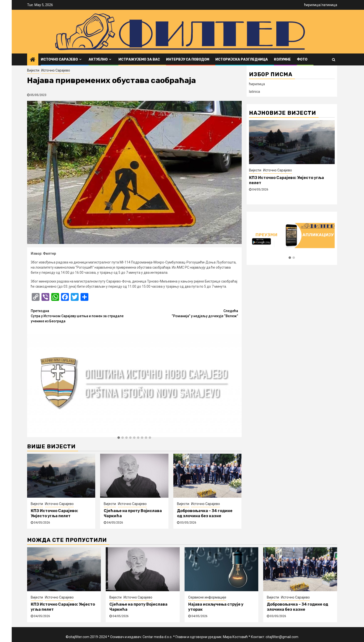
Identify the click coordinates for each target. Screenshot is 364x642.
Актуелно (98, 59)
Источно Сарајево (59, 59)
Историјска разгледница (242, 59)
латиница (329, 5)
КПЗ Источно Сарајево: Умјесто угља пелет (54, 513)
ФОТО (302, 59)
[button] (119, 438)
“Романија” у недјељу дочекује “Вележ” (186, 313)
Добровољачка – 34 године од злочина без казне (205, 513)
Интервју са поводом (188, 59)
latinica (255, 92)
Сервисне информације (207, 597)
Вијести (33, 70)
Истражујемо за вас (139, 59)
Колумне (282, 59)
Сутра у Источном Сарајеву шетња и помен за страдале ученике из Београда (83, 316)
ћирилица (312, 5)
